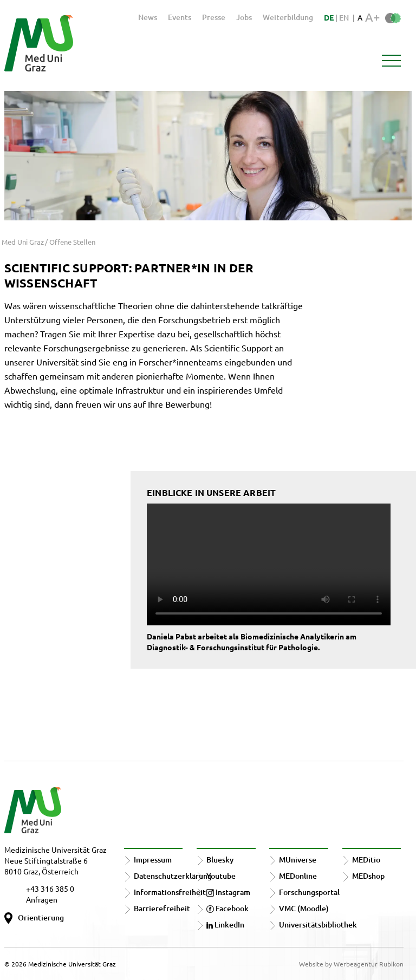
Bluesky (220, 860)
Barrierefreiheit (162, 908)
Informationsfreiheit (170, 892)
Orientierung (41, 917)
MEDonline (298, 876)
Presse (214, 17)
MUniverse (298, 860)
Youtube (221, 876)
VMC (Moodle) (304, 908)
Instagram (228, 892)
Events (180, 17)
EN (344, 18)
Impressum (153, 860)
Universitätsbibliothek (318, 925)
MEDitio (366, 860)
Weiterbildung (288, 17)
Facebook (227, 908)
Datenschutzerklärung (173, 876)
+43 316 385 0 (50, 888)
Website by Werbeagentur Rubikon (351, 964)
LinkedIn (225, 925)
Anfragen (42, 899)
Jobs (244, 17)
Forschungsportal (309, 892)
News (148, 17)
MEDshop (368, 876)
